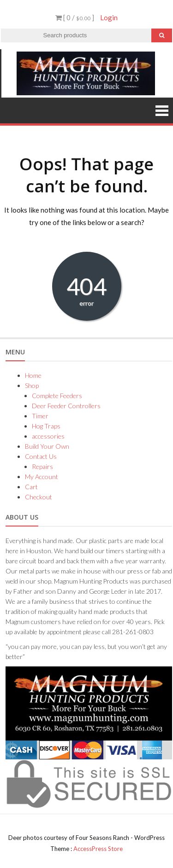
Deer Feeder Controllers (66, 406)
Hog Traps (46, 426)
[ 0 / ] (75, 17)
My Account (42, 477)
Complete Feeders (57, 396)
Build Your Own (47, 446)
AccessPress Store (98, 849)
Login (109, 17)
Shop (32, 385)
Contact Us (41, 456)
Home (33, 375)
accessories (48, 436)
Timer (40, 416)
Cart (31, 487)
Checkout (39, 497)
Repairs (42, 466)
